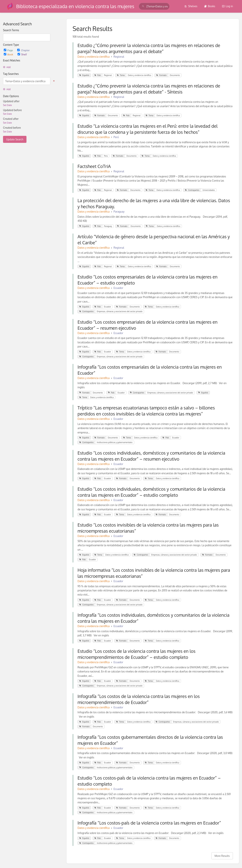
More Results (222, 856)
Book (9, 54)
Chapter (23, 50)
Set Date (7, 105)
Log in (227, 6)
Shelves (191, 6)
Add (7, 67)
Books (210, 6)
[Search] (143, 6)
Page (9, 50)
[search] (154, 6)
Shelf (22, 54)
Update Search (15, 139)
